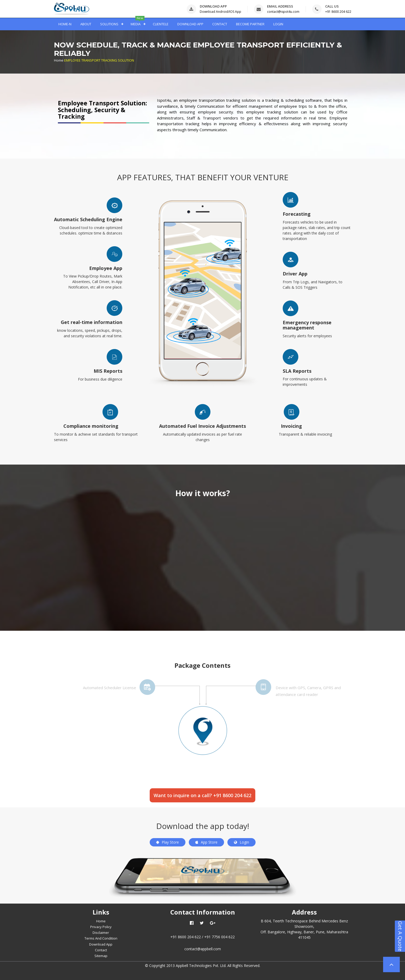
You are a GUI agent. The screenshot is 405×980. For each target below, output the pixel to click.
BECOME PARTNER (250, 24)
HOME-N (65, 24)
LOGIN (278, 24)
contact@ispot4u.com (283, 12)
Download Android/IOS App (220, 12)
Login (241, 842)
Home (59, 60)
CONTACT (220, 24)
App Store (206, 842)
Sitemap (101, 956)
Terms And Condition (101, 938)
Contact (101, 950)
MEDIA (136, 24)
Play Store (168, 842)
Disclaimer (101, 933)
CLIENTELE (161, 24)
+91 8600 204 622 (338, 12)
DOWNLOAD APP (190, 24)
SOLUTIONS (109, 24)
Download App (101, 944)
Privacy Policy (101, 927)
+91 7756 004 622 (219, 937)
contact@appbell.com (203, 949)
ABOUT (86, 24)
